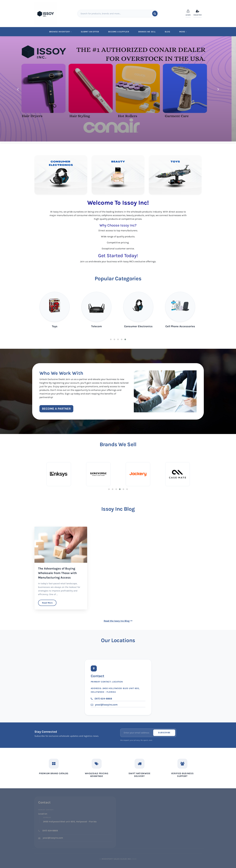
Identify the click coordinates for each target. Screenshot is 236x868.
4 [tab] (122, 339)
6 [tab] (127, 489)
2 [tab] (114, 339)
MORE (183, 32)
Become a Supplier (119, 32)
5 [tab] (125, 339)
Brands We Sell (147, 32)
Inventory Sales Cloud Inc (116, 859)
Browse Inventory (61, 32)
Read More (47, 603)
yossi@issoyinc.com (104, 705)
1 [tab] (111, 339)
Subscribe (164, 733)
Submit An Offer (90, 32)
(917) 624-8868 (101, 699)
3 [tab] (118, 339)
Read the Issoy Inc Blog (118, 621)
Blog (167, 32)
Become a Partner (56, 409)
